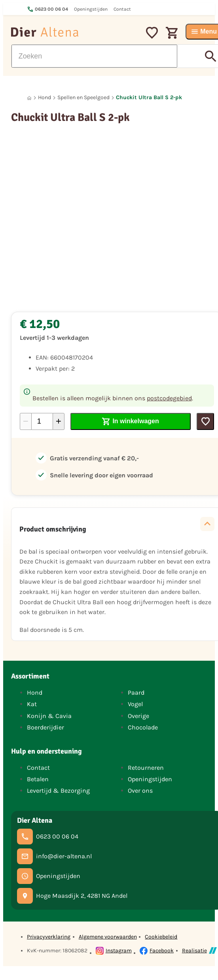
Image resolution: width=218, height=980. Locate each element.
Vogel (135, 704)
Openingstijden (150, 779)
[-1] (26, 421)
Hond (45, 97)
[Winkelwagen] (172, 32)
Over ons (140, 791)
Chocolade (143, 727)
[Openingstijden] (49, 876)
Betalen (38, 779)
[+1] (59, 421)
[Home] (29, 98)
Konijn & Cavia (49, 716)
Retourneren (146, 768)
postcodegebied (169, 398)
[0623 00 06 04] (48, 837)
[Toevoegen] (205, 421)
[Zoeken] (94, 56)
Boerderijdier (45, 727)
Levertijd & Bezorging (58, 791)
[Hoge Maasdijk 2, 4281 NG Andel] (72, 896)
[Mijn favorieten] (152, 32)
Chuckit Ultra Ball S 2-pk (149, 97)
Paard (136, 693)
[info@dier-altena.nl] (54, 856)
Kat (32, 704)
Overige (138, 716)
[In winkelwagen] (131, 421)
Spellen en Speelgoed (83, 97)
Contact (38, 768)
